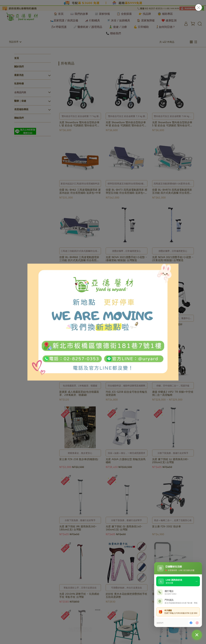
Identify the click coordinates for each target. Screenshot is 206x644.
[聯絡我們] (197, 635)
